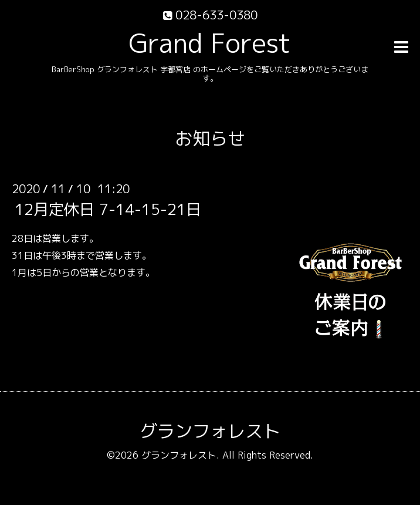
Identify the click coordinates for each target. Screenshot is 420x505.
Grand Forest (210, 43)
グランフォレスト (210, 431)
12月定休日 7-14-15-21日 (108, 209)
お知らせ (210, 139)
